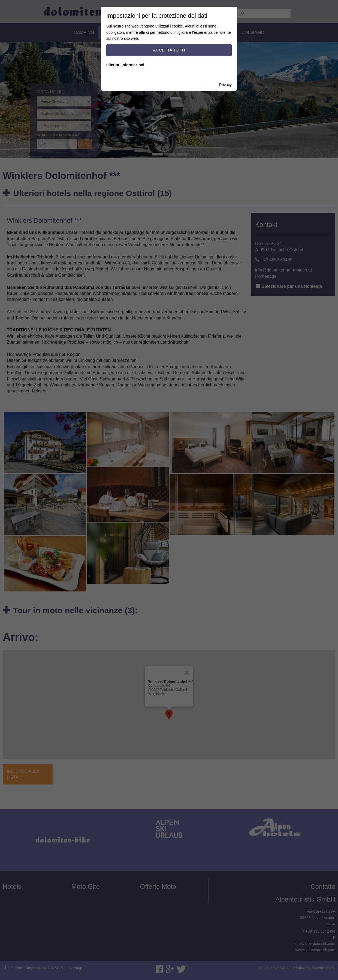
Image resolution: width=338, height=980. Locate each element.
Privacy (225, 85)
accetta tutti (169, 50)
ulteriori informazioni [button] (125, 65)
